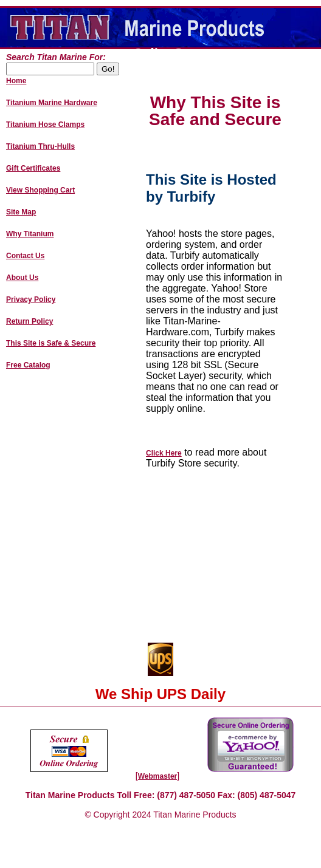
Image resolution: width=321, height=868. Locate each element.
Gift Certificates (33, 168)
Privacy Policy (31, 299)
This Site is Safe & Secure (51, 343)
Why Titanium (30, 234)
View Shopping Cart (40, 190)
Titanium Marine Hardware (52, 103)
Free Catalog (28, 365)
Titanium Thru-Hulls (40, 146)
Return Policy (29, 321)
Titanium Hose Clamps (45, 125)
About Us (22, 278)
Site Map (21, 212)
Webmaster (157, 776)
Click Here (164, 453)
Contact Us (25, 256)
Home (16, 81)
